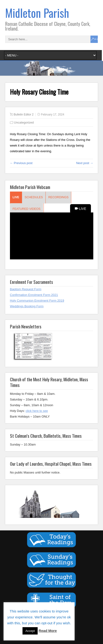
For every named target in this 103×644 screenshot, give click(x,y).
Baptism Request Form (26, 289)
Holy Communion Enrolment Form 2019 (37, 301)
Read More (48, 631)
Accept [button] (30, 631)
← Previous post (21, 163)
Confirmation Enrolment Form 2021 (34, 295)
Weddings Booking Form (27, 306)
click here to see (37, 411)
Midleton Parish (37, 13)
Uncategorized (24, 122)
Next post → (85, 163)
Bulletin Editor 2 (24, 115)
